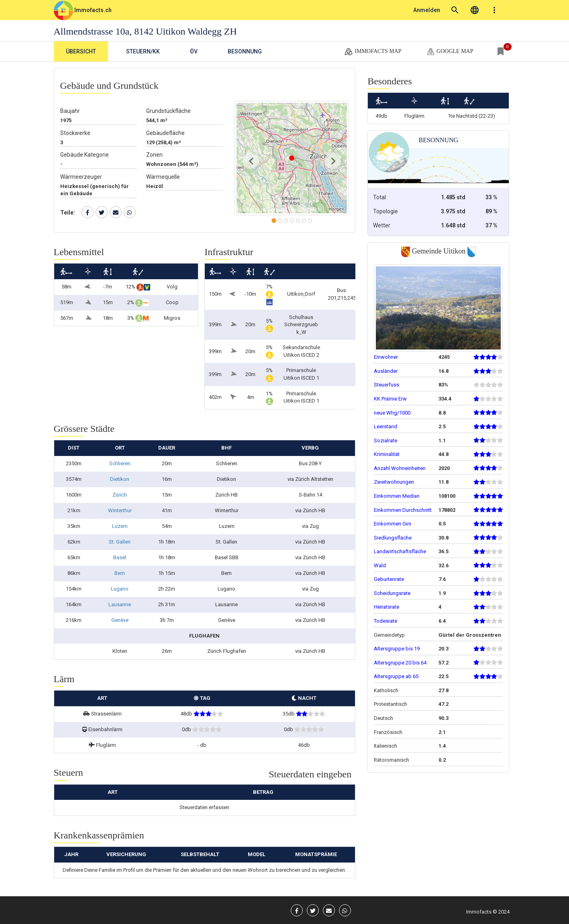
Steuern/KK (143, 51)
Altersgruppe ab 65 (396, 676)
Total (379, 197)
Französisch (388, 732)
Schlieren (120, 463)
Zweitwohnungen (394, 482)
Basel (120, 557)
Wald (380, 565)
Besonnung (245, 51)
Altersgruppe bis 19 (397, 649)
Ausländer (386, 371)
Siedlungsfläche (393, 538)
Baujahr (70, 111)
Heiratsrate (386, 607)
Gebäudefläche (165, 133)
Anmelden (427, 10)
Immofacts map (373, 52)
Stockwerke (75, 133)
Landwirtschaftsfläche (400, 551)
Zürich (120, 495)
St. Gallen (120, 542)
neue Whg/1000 (392, 413)
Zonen (154, 155)
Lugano (120, 589)
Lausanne (120, 604)
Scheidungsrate (392, 593)
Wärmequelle (163, 177)
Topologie (385, 211)
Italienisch (385, 746)
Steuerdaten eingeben (310, 774)
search (455, 10)
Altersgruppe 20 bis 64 (400, 663)
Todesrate (385, 621)
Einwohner (386, 357)
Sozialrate (385, 441)
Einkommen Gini (393, 524)
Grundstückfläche (168, 111)
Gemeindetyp (389, 635)
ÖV (194, 51)
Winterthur (120, 510)
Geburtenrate (389, 579)
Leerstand (385, 426)
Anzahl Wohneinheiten (400, 468)
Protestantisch (391, 704)
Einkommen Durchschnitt (403, 510)
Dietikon (120, 479)
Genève (120, 620)
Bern (120, 573)
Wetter (382, 225)
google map (450, 52)
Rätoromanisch (392, 760)
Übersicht (81, 51)
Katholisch (386, 690)
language (475, 10)
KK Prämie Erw (390, 399)
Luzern (120, 526)
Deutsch (383, 718)
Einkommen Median (397, 496)
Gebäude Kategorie (85, 155)
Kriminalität (387, 454)
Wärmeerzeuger (81, 177)
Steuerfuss (386, 385)
